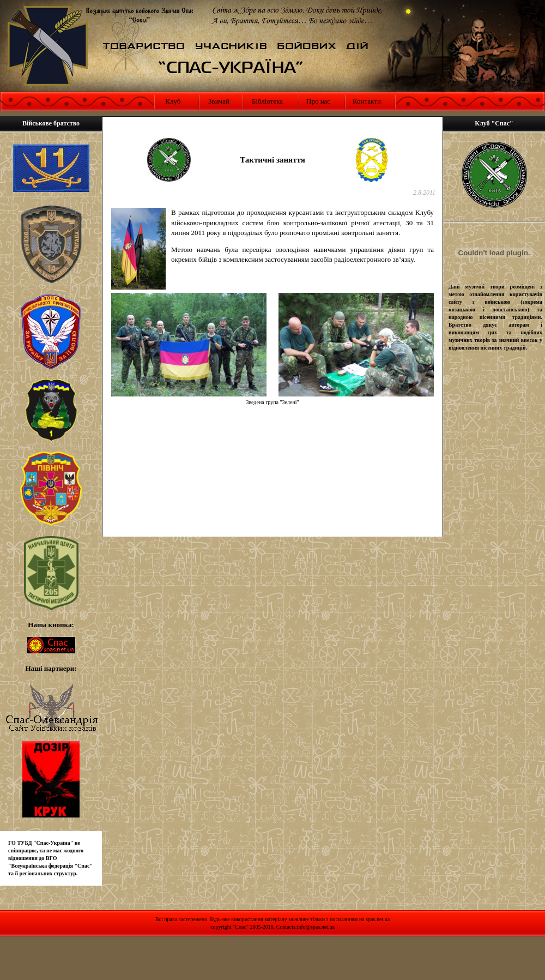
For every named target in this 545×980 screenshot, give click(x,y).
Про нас (318, 101)
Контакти (367, 101)
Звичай (219, 101)
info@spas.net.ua (316, 927)
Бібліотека (267, 101)
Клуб (172, 101)
